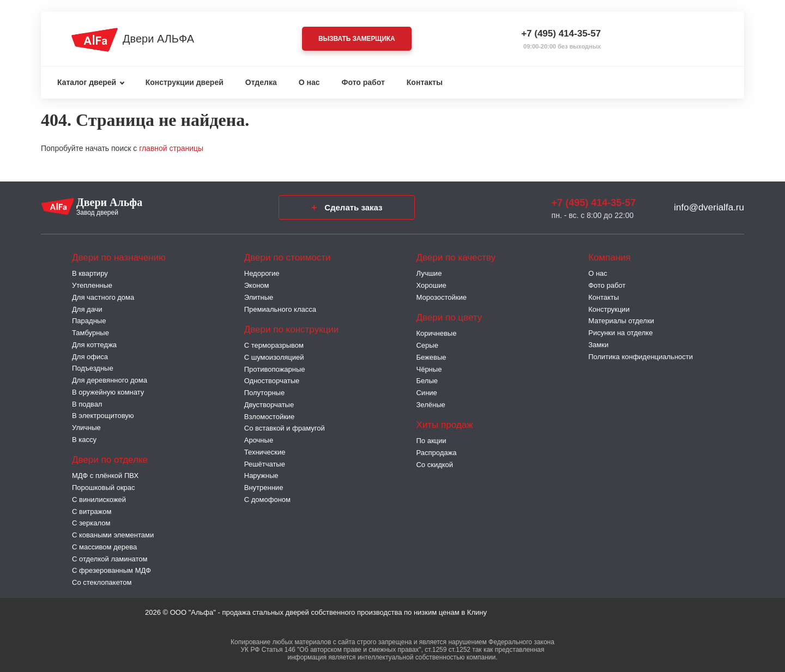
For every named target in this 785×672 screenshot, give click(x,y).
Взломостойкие (270, 417)
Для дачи (87, 309)
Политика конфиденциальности (641, 357)
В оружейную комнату (108, 392)
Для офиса (90, 357)
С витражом (92, 511)
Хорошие (431, 285)
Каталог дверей (87, 82)
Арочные (259, 440)
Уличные (86, 428)
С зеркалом (91, 523)
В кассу (84, 440)
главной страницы (171, 148)
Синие (426, 393)
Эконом (257, 285)
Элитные (259, 297)
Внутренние (264, 488)
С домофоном (267, 500)
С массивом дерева (104, 547)
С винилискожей (99, 500)
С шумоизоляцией (274, 357)
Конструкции (609, 309)
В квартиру (90, 273)
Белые (427, 381)
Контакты (425, 82)
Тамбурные (90, 333)
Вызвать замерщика (357, 39)
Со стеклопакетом (102, 582)
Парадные (89, 321)
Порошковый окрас (104, 488)
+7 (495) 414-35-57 (561, 34)
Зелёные (430, 405)
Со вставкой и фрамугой (285, 428)
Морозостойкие (441, 297)
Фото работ (363, 82)
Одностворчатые (272, 381)
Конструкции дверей (185, 82)
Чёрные (429, 369)
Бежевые (431, 357)
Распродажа (436, 453)
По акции (431, 441)
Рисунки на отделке (620, 333)
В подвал (87, 404)
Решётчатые (265, 464)
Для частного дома (103, 297)
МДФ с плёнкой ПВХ (105, 476)
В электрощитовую (103, 416)
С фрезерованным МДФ (111, 570)
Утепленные (92, 285)
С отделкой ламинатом (110, 559)
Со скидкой (434, 465)
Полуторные (264, 393)
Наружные (261, 476)
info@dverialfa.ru (709, 207)
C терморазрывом (274, 345)
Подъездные (93, 368)
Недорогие (262, 273)
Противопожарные (275, 369)
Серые (427, 345)
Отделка (261, 82)
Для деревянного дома (110, 380)
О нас (309, 82)
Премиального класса (280, 309)
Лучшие (429, 273)
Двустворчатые (269, 405)
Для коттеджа (94, 345)
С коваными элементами (113, 535)
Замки (598, 345)
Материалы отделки (621, 321)
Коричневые (436, 333)
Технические (265, 452)
